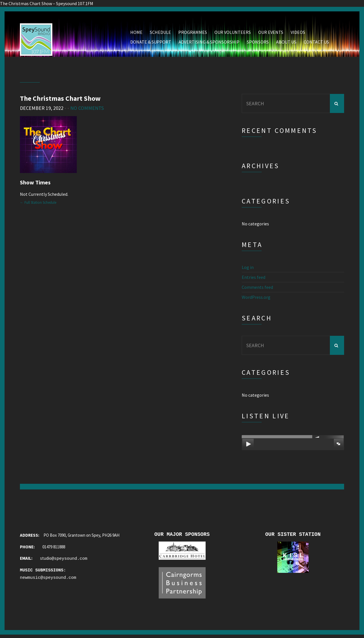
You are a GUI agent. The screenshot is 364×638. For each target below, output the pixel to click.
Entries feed (254, 278)
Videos (298, 33)
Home (136, 33)
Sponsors (258, 43)
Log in (248, 268)
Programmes (193, 33)
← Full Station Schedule (38, 203)
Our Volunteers (233, 33)
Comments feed (257, 288)
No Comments (87, 109)
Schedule (160, 33)
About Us (286, 43)
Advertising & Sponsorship (209, 43)
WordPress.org (256, 298)
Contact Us (316, 43)
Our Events (271, 33)
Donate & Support (151, 43)
